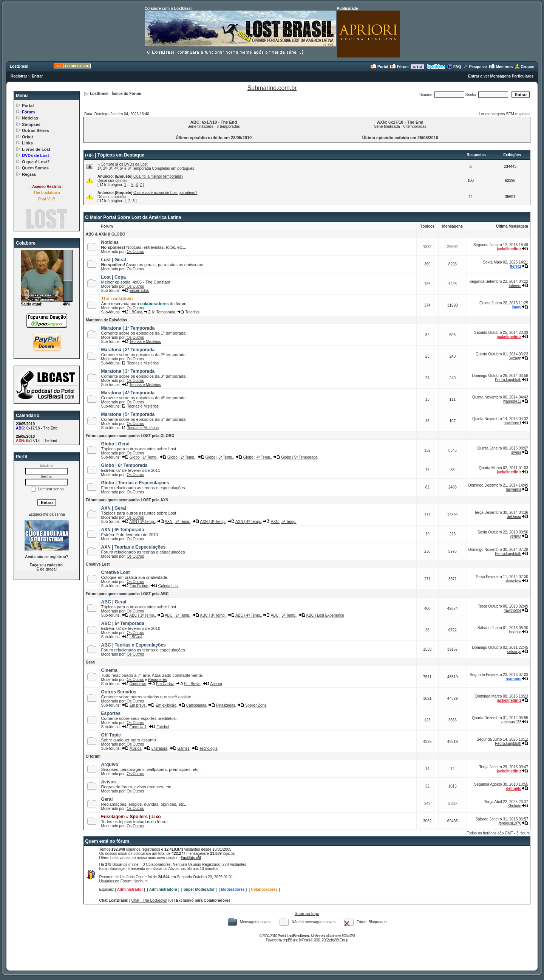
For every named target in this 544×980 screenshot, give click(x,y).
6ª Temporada (164, 312)
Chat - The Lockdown (149, 900)
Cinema (109, 670)
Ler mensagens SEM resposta (504, 114)
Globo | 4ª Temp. (257, 457)
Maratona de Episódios (106, 320)
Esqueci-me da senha (47, 514)
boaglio (515, 632)
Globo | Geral (115, 444)
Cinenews (138, 684)
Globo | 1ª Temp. (144, 457)
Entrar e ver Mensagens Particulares (501, 76)
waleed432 (512, 401)
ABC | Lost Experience (325, 615)
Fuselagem (113, 817)
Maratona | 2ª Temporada (128, 350)
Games (183, 748)
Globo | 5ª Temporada (299, 457)
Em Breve (192, 684)
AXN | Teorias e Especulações (134, 547)
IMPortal (304, 940)
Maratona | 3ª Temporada (128, 371)
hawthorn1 (512, 423)
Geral (91, 662)
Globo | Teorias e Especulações (135, 483)
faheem (515, 286)
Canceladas (196, 705)
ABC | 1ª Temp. (142, 615)
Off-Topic (111, 735)
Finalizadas (226, 705)
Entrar (37, 76)
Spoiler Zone (256, 705)
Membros (501, 67)
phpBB (287, 940)
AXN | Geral (114, 508)
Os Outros (135, 252)
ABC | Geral (114, 602)
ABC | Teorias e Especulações (134, 645)
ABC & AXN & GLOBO (106, 234)
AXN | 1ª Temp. (142, 522)
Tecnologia (209, 748)
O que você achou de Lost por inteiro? (165, 193)
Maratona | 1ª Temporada (128, 328)
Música (136, 748)
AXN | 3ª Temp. (213, 522)
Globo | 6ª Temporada (124, 465)
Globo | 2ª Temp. (181, 457)
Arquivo (110, 764)
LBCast (136, 312)
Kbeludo (514, 806)
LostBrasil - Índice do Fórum (116, 94)
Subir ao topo (307, 913)
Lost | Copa (114, 277)
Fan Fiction (139, 586)
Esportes (111, 713)
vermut (515, 536)
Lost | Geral (114, 260)
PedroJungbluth (508, 380)
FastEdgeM (191, 858)
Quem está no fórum (107, 841)
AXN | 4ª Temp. (248, 522)
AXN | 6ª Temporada (123, 530)
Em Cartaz (165, 684)
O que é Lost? (36, 162)
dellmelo (514, 788)
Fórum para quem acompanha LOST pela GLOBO (130, 436)
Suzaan (515, 358)
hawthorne (512, 610)
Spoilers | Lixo (145, 817)
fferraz (515, 266)
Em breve (138, 705)
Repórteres (157, 680)
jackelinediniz (509, 249)
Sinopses (31, 124)
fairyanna (514, 489)
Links (27, 143)
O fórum (93, 756)
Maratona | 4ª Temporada (128, 393)
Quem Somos (35, 168)
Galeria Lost (168, 586)
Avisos (109, 782)
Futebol (163, 727)
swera (516, 452)
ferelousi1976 (510, 823)
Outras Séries (36, 130)
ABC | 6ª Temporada (123, 623)
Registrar (19, 76)
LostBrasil (19, 66)
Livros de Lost (36, 149)
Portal (379, 67)
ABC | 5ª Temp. (284, 615)
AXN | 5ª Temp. (284, 522)
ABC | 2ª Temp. (178, 615)
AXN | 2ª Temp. (178, 522)
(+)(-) (89, 155)
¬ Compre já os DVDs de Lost (123, 164)
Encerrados (139, 291)
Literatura (159, 748)
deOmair (514, 517)
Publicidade (348, 9)
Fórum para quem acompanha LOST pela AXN (127, 500)
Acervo (216, 684)
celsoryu (514, 652)
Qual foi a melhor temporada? (158, 176)
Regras (29, 174)
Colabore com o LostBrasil (169, 9)
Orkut (27, 137)
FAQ (454, 67)
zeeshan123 (511, 722)
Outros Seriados (119, 692)
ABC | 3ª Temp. (213, 615)
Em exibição (166, 705)
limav (516, 307)
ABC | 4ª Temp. (248, 615)
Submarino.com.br (272, 88)
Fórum (399, 67)
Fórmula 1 (138, 727)
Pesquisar (475, 67)
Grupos (524, 67)
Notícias (30, 118)
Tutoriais (192, 312)
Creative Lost (98, 564)
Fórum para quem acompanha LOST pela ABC (127, 594)
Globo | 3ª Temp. (219, 457)
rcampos (513, 679)
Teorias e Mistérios (145, 342)
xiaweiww (513, 581)
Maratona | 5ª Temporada (128, 414)
